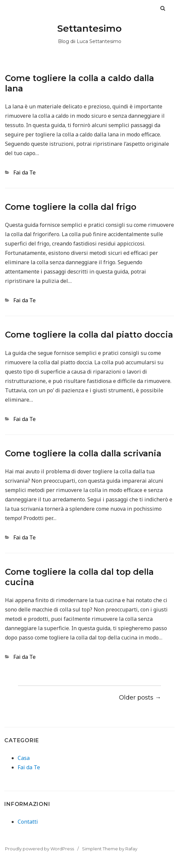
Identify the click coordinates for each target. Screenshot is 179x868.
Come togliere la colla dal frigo (71, 207)
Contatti (28, 822)
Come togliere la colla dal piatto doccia (89, 335)
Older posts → (140, 698)
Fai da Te (24, 172)
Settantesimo (89, 28)
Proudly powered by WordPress (39, 849)
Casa (24, 758)
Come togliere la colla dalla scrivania (83, 453)
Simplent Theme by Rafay (110, 849)
